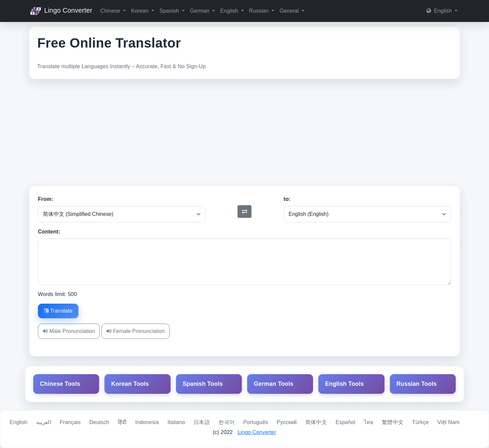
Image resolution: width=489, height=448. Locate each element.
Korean (141, 11)
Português (255, 422)
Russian (260, 11)
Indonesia (147, 422)
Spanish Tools (203, 384)
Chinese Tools (60, 384)
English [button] (440, 11)
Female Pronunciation (136, 331)
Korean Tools (130, 384)
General (290, 11)
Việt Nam (449, 422)
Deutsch (99, 422)
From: (46, 199)
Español (345, 422)
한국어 (227, 422)
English (230, 11)
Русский (287, 422)
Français (70, 422)
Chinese (111, 11)
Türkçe (420, 422)
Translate (58, 311)
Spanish (170, 11)
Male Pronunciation (69, 331)
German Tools (274, 384)
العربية (44, 422)
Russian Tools (417, 384)
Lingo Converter (61, 11)
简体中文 (316, 422)
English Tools (344, 384)
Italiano (176, 422)
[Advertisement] (244, 132)
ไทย (369, 422)
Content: (49, 232)
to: (287, 199)
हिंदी (122, 422)
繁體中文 (393, 422)
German (200, 11)
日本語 (202, 422)
